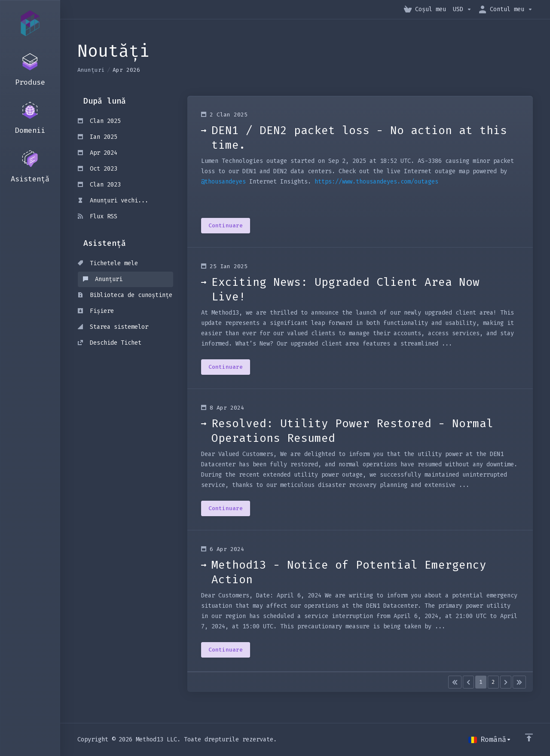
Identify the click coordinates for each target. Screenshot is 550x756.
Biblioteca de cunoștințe (125, 295)
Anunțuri (91, 70)
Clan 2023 (99, 185)
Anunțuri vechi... (113, 200)
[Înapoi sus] (529, 738)
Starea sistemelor (113, 327)
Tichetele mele (108, 263)
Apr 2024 (98, 153)
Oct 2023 (98, 169)
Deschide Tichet (110, 343)
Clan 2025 (99, 121)
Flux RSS (98, 216)
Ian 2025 (98, 137)
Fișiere (96, 311)
